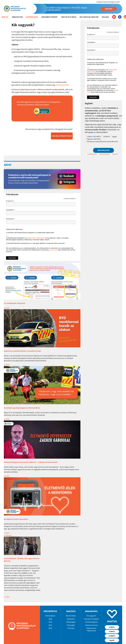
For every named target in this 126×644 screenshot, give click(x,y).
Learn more (53, 250)
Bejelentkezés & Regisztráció (108, 2)
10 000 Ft (107, 137)
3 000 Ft (90, 137)
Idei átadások (50, 616)
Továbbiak (8, 535)
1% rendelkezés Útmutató (14, 303)
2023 (50, 622)
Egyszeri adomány (94, 139)
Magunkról (91, 611)
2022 (50, 625)
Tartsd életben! (69, 17)
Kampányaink (103, 154)
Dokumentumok (91, 625)
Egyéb (115, 137)
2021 (50, 628)
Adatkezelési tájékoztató (14, 229)
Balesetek (71, 619)
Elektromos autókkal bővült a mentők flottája (22, 351)
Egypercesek (32, 17)
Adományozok (103, 150)
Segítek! (109, 9)
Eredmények (91, 154)
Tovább (7, 308)
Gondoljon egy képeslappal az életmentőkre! (22, 408)
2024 (50, 619)
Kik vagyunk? (91, 616)
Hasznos (71, 611)
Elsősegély (71, 625)
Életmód (71, 628)
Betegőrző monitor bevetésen (16, 519)
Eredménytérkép (50, 17)
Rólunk (105, 17)
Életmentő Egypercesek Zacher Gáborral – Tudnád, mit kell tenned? (31, 462)
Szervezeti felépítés (91, 619)
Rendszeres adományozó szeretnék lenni (102, 141)
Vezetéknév (11, 210)
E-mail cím (10, 201)
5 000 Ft (98, 137)
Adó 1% (5, 17)
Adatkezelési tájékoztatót (36, 238)
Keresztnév (11, 219)
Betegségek (71, 622)
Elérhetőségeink (91, 622)
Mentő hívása (71, 616)
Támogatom (17, 17)
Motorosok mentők (89, 17)
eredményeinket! (62, 85)
